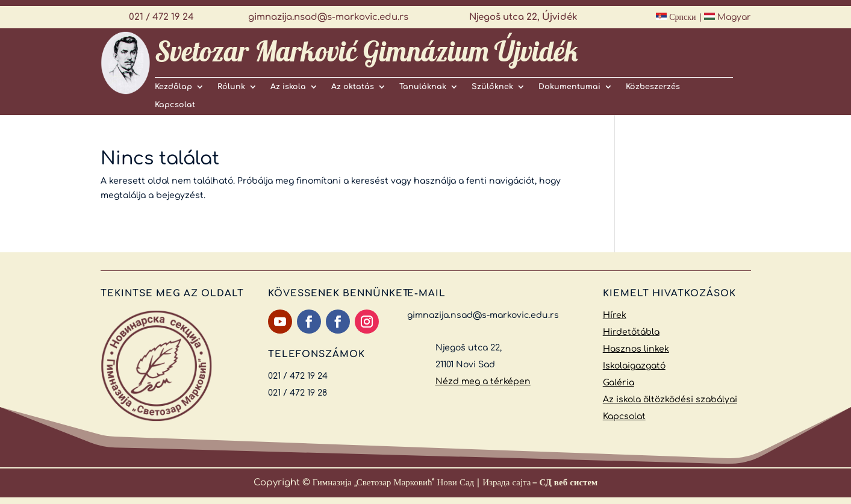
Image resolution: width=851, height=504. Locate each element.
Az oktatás (353, 87)
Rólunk (231, 87)
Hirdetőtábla (631, 332)
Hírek (615, 315)
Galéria (619, 383)
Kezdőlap (173, 87)
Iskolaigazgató (634, 366)
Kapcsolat (175, 105)
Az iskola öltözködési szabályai (670, 400)
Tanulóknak (423, 87)
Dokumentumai (569, 87)
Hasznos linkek (636, 349)
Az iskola (288, 87)
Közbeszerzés (653, 87)
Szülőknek (492, 87)
